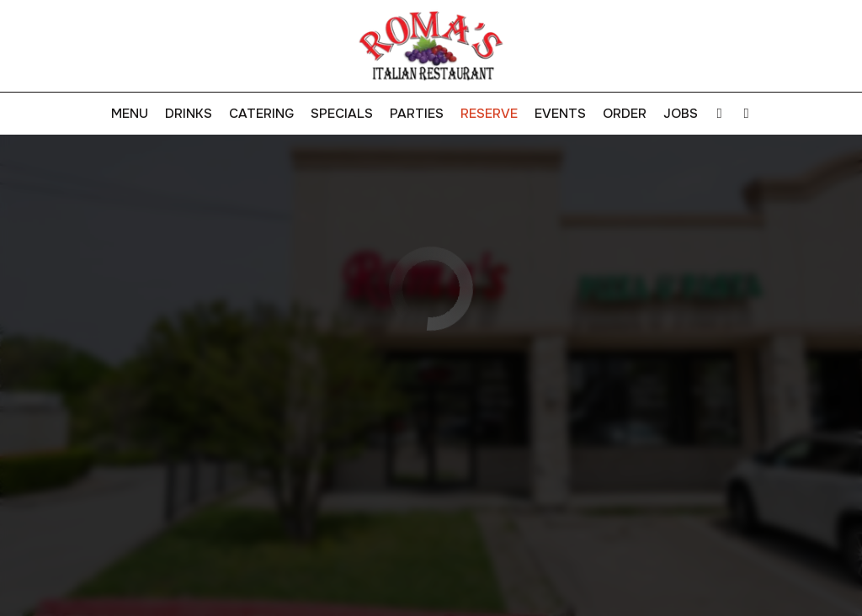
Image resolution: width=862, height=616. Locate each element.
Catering (261, 114)
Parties (417, 114)
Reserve (489, 114)
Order (625, 114)
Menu (130, 114)
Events (560, 114)
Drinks (189, 114)
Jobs (681, 114)
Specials (342, 114)
